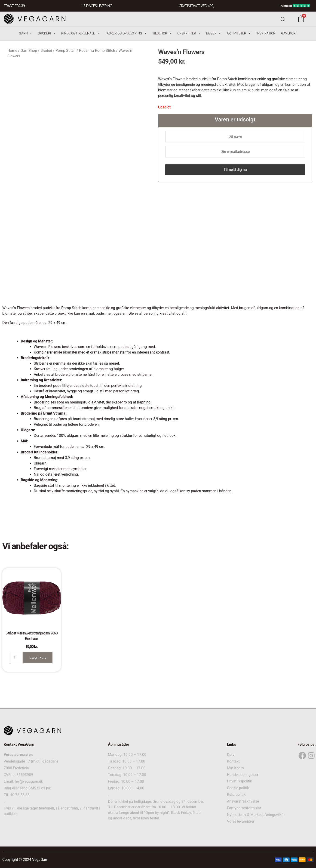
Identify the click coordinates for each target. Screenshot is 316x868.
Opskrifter (189, 33)
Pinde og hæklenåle (80, 33)
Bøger (214, 33)
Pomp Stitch (66, 51)
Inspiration (266, 33)
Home (12, 51)
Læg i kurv (38, 657)
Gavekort (289, 33)
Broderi (47, 33)
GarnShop (29, 51)
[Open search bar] (283, 19)
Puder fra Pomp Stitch (97, 51)
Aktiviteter (239, 33)
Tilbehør (162, 33)
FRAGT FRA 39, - (15, 6)
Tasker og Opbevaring (126, 33)
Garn (26, 33)
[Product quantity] (17, 657)
